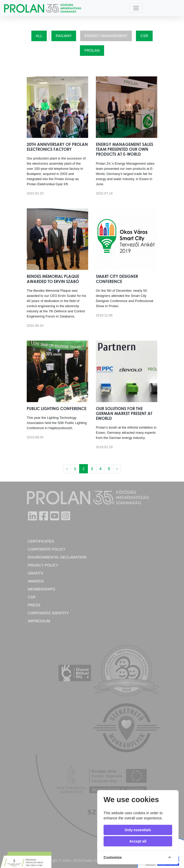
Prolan (92, 50)
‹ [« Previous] (67, 469)
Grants (35, 573)
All (39, 36)
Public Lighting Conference (57, 409)
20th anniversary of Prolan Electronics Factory (57, 147)
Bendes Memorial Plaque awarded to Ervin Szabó (53, 279)
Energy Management (106, 36)
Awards (36, 581)
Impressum (39, 621)
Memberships (41, 589)
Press (34, 605)
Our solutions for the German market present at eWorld (124, 413)
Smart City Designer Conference (117, 279)
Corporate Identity (48, 613)
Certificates (41, 541)
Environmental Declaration (57, 557)
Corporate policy (47, 549)
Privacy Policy (43, 565)
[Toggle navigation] (136, 8)
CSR (144, 36)
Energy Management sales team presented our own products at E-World (125, 149)
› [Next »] (117, 469)
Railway (64, 36)
